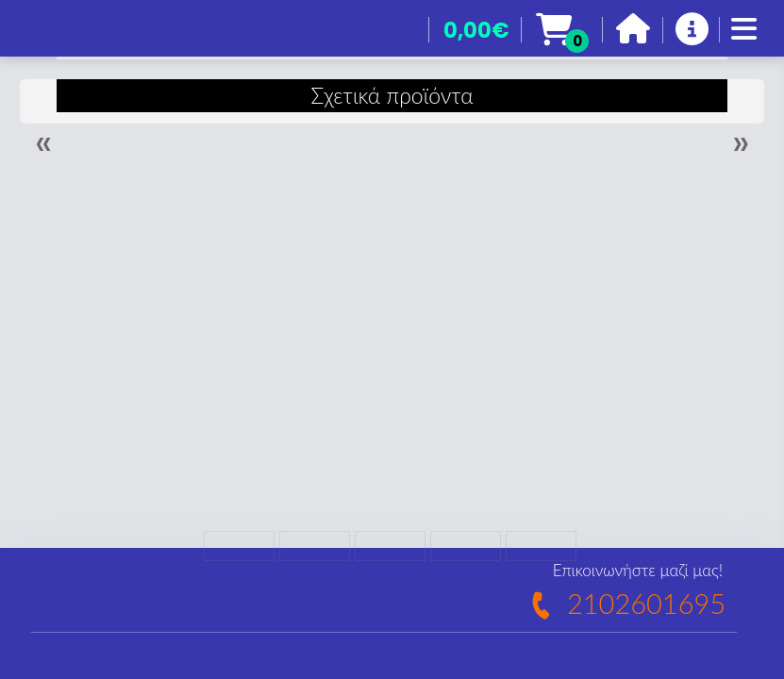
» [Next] (741, 142)
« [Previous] (43, 142)
